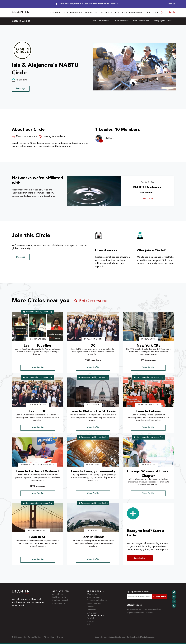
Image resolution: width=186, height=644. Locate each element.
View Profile (38, 368)
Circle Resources (122, 21)
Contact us (91, 610)
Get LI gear (92, 613)
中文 (89, 625)
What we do (92, 594)
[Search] (162, 13)
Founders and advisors (97, 601)
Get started (140, 558)
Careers (90, 607)
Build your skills (59, 597)
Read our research (60, 601)
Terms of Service (34, 637)
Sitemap (60, 637)
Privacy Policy (49, 637)
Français (90, 622)
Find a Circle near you (90, 301)
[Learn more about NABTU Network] (94, 191)
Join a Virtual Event (102, 21)
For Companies (73, 13)
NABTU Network (147, 187)
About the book (94, 604)
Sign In (172, 12)
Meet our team (93, 597)
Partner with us (59, 604)
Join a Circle (58, 594)
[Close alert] (171, 4)
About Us (152, 13)
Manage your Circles (163, 21)
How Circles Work (142, 21)
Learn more (152, 199)
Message (21, 89)
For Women (53, 13)
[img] (38, 326)
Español (90, 619)
